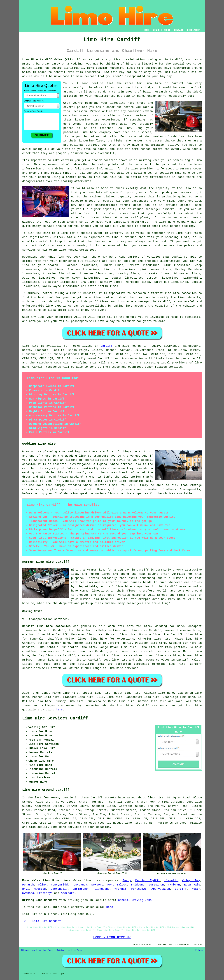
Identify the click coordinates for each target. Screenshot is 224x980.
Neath (196, 889)
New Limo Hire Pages (43, 950)
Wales (196, 660)
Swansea (28, 893)
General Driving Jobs (135, 900)
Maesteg (40, 889)
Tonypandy (80, 885)
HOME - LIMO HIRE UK (112, 937)
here (59, 710)
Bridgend (138, 885)
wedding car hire (183, 643)
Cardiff (107, 346)
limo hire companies (101, 881)
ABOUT (167, 30)
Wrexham (120, 889)
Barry (127, 881)
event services (158, 660)
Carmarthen (81, 889)
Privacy (199, 950)
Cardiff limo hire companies (46, 626)
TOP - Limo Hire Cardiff (42, 921)
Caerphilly (59, 889)
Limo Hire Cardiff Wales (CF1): (48, 60)
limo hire (153, 83)
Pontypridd (59, 885)
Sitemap (25, 950)
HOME (146, 30)
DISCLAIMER (194, 30)
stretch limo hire (155, 651)
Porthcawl (139, 889)
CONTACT (179, 30)
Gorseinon (156, 885)
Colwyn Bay (191, 881)
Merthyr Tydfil (148, 881)
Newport (97, 885)
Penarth (28, 885)
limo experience (59, 306)
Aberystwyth (161, 889)
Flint (42, 885)
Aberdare (68, 893)
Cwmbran (174, 885)
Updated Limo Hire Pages (69, 950)
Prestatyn (45, 893)
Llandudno (102, 889)
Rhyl (26, 889)
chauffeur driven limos (67, 639)
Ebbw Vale (192, 885)
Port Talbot (117, 885)
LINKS (156, 30)
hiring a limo (65, 293)
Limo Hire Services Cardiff (55, 718)
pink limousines (177, 265)
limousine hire (87, 120)
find (34, 693)
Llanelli (171, 881)
